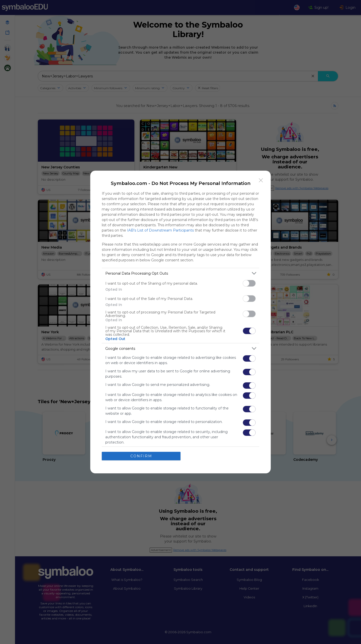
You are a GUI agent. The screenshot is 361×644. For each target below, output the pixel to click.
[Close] (261, 180)
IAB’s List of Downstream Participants (160, 230)
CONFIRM (141, 456)
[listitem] (180, 273)
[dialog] (180, 322)
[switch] (249, 283)
